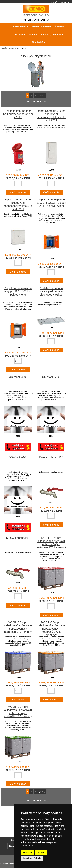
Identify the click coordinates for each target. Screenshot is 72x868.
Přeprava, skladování (52, 35)
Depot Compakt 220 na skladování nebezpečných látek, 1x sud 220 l (51, 116)
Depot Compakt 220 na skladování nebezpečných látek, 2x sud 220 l (18, 204)
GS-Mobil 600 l (51, 377)
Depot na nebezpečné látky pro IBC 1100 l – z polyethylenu (18, 291)
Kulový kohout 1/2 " (51, 457)
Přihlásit (66, 2)
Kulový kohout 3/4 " (18, 538)
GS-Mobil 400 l (18, 377)
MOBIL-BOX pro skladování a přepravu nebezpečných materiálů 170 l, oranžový (51, 629)
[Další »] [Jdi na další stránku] (42, 95)
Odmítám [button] (41, 853)
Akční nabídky (20, 27)
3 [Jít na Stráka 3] (35, 95)
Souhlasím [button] (28, 853)
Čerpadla (60, 27)
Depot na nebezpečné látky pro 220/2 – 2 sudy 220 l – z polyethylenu (51, 203)
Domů (54, 2)
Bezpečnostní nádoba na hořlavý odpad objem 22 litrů (18, 114)
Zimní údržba (39, 42)
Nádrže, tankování (42, 27)
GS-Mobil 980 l (18, 457)
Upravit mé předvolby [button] (32, 858)
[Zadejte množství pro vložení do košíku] (18, 183)
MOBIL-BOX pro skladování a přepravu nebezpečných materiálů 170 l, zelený (18, 712)
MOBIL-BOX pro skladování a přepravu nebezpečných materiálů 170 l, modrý (18, 627)
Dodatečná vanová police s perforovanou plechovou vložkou (51, 291)
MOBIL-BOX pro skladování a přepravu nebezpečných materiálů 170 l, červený (51, 543)
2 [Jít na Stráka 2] (31, 95)
